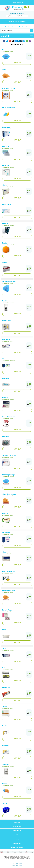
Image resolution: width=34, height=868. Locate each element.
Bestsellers (17, 827)
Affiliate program (17, 847)
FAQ (17, 835)
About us (17, 823)
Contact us (17, 843)
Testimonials (17, 831)
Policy (17, 839)
